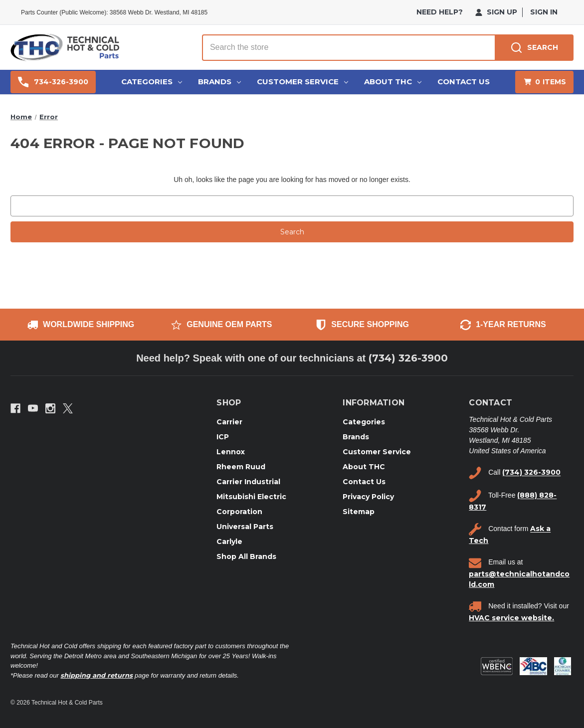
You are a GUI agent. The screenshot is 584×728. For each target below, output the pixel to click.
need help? (440, 12)
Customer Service (302, 82)
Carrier (229, 422)
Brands (219, 82)
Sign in (544, 12)
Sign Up (496, 12)
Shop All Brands (246, 556)
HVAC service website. (511, 618)
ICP (223, 437)
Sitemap (359, 512)
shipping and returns (97, 675)
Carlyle (229, 542)
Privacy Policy (368, 497)
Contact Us (464, 82)
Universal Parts (245, 527)
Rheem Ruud (241, 467)
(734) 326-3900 (408, 358)
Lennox (231, 452)
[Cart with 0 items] (544, 82)
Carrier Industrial (248, 482)
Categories (152, 82)
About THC (393, 82)
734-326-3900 (53, 82)
